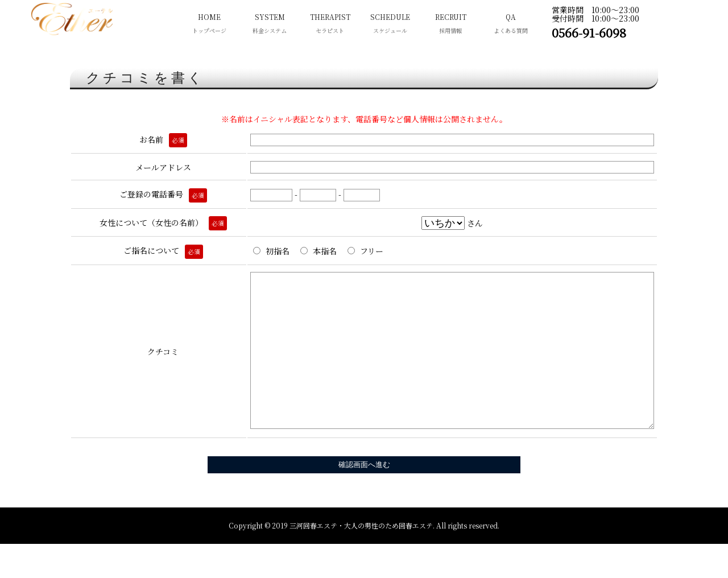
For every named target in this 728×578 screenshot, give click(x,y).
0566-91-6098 (589, 32)
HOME (209, 25)
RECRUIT (450, 25)
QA (511, 25)
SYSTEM (270, 25)
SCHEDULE (390, 25)
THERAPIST (330, 25)
